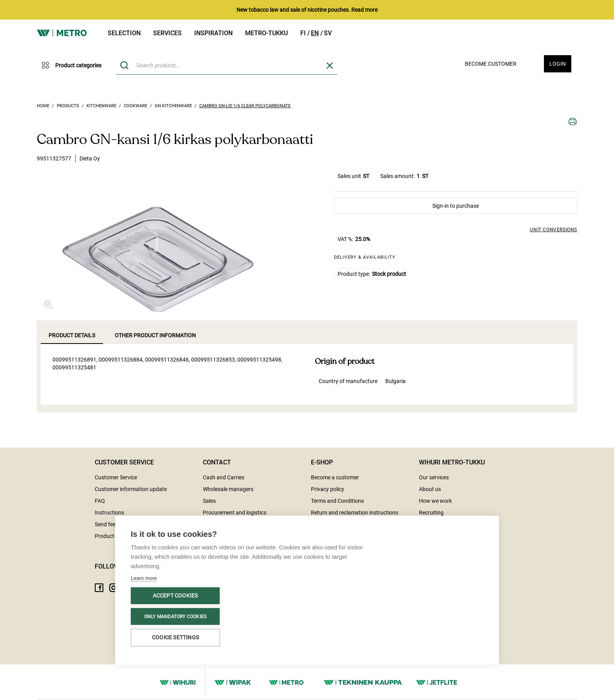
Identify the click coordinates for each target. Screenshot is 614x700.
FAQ (100, 501)
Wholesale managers (228, 489)
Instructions (109, 513)
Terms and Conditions (337, 501)
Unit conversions (554, 230)
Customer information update (131, 489)
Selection (124, 33)
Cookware (135, 106)
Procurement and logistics (235, 513)
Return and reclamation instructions (355, 513)
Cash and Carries (224, 477)
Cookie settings (175, 637)
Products (68, 106)
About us (430, 489)
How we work (435, 501)
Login (558, 64)
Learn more (144, 578)
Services (167, 33)
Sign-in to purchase (456, 206)
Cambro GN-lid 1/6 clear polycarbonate (245, 106)
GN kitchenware (173, 106)
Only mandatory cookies (175, 617)
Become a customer (335, 477)
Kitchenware (101, 106)
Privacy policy (328, 489)
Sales (209, 501)
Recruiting (431, 513)
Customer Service (116, 477)
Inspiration (213, 33)
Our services (434, 477)
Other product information (155, 335)
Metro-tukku (266, 33)
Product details (72, 335)
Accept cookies (175, 596)
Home (43, 106)
